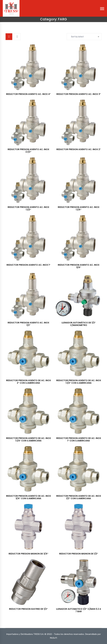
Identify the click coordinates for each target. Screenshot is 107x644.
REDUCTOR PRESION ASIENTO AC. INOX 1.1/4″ (79, 208)
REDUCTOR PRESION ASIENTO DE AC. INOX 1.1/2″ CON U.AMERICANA (79, 382)
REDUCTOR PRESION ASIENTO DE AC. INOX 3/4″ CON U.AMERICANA (28, 497)
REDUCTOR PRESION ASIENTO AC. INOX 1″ (28, 265)
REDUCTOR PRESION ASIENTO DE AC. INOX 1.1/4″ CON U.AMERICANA (28, 439)
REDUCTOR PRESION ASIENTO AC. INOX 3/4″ (79, 266)
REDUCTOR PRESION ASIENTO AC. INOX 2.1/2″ (28, 151)
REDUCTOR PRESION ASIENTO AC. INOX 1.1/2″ (28, 208)
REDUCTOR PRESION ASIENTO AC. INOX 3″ (79, 94)
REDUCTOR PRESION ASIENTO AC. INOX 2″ (79, 149)
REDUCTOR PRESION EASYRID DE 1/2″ (28, 609)
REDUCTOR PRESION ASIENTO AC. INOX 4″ (28, 94)
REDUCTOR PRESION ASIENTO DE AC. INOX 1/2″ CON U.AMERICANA (79, 497)
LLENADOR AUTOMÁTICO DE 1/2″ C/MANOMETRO (79, 324)
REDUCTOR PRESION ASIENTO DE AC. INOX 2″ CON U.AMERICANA (28, 382)
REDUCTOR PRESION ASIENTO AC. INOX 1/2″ (28, 324)
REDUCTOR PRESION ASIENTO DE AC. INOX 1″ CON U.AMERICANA (79, 439)
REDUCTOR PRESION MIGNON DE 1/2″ (79, 554)
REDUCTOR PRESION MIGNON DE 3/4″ (28, 554)
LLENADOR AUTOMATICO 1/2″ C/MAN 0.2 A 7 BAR (79, 610)
